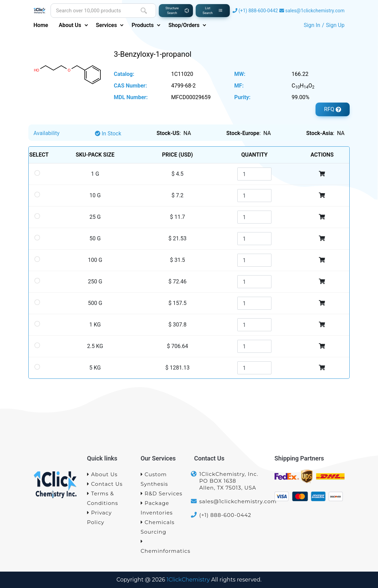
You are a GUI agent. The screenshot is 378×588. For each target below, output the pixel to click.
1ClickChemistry (188, 580)
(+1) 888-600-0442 (258, 11)
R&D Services (162, 493)
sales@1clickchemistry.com (315, 11)
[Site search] (91, 11)
